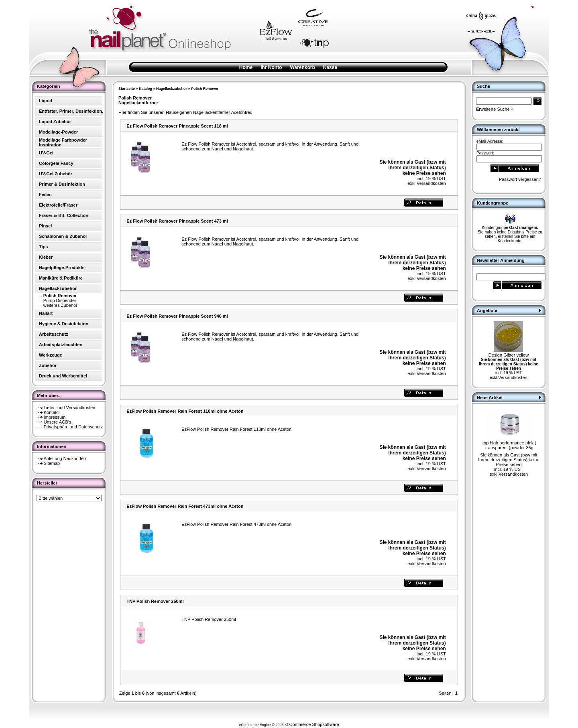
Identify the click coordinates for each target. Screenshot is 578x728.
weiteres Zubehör (60, 305)
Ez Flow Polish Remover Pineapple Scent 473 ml (177, 221)
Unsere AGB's (58, 422)
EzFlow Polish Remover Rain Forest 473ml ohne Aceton (185, 506)
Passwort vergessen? (520, 179)
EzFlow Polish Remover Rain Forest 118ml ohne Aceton (185, 411)
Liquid (46, 101)
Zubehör (48, 365)
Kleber (46, 257)
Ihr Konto (271, 67)
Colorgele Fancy (56, 163)
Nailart (46, 313)
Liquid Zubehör (55, 122)
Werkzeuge (51, 355)
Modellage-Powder (58, 132)
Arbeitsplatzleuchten (61, 345)
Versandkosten (431, 183)
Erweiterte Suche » (495, 109)
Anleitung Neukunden (65, 458)
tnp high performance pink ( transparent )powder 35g (509, 445)
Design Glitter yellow (509, 355)
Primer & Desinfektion (62, 184)
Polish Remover (205, 89)
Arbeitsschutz (54, 334)
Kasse (330, 67)
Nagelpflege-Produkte (62, 268)
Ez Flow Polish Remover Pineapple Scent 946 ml (177, 316)
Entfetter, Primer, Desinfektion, (71, 111)
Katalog (146, 89)
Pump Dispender (60, 300)
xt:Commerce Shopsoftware (312, 724)
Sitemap (52, 463)
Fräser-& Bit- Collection (64, 215)
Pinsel (45, 226)
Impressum (55, 417)
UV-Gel (46, 153)
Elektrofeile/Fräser (58, 205)
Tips (43, 247)
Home (246, 67)
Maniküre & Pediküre (61, 278)
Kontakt (51, 412)
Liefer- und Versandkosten (69, 408)
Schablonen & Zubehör (63, 236)
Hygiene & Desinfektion (64, 324)
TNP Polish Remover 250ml (155, 601)
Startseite (127, 89)
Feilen (45, 195)
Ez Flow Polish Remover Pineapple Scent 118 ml (177, 126)
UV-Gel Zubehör (56, 174)
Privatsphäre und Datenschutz (73, 427)
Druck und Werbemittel (63, 376)
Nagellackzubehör (172, 89)
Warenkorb (303, 67)
